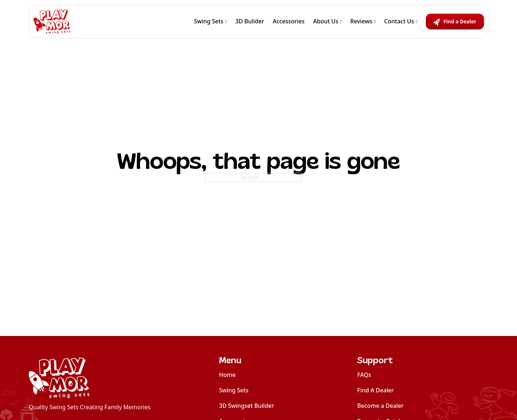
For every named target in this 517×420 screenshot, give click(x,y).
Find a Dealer (460, 21)
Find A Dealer (376, 390)
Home (227, 375)
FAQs (364, 375)
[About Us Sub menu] (341, 22)
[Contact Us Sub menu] (416, 22)
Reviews (361, 21)
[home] (90, 378)
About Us (326, 21)
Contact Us (399, 21)
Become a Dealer (380, 406)
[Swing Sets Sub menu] (226, 22)
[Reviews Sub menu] (375, 22)
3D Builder (250, 21)
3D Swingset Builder (246, 406)
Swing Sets (209, 21)
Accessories (289, 21)
